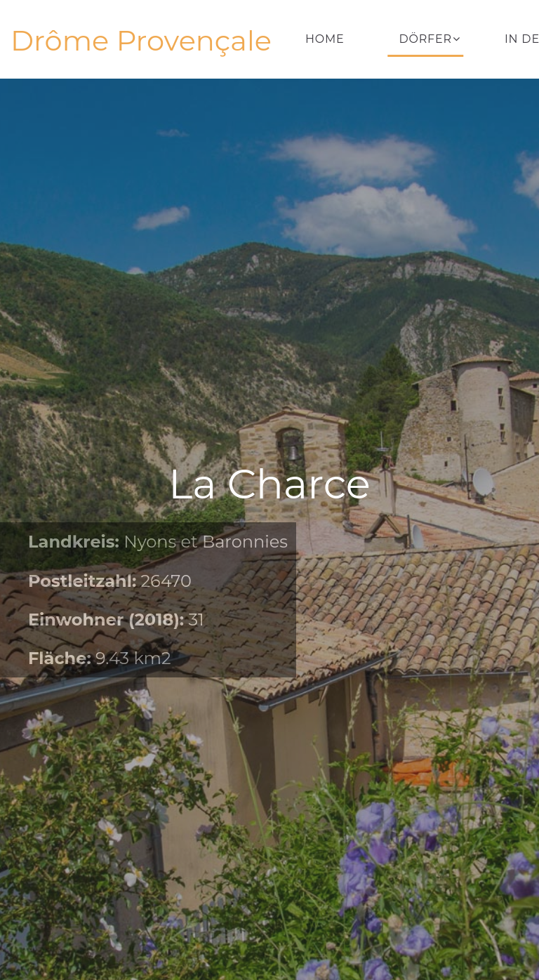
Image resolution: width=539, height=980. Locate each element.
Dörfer (426, 39)
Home (325, 39)
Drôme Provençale (141, 41)
